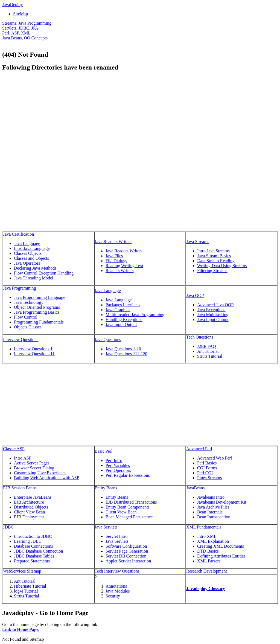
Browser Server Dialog (34, 468)
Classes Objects (28, 253)
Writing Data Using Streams (222, 266)
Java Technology (29, 302)
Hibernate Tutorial (30, 586)
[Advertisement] (48, 115)
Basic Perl (103, 451)
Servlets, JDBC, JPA (20, 28)
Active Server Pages (32, 463)
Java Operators (27, 263)
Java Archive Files (213, 507)
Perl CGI (205, 473)
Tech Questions (200, 337)
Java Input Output (121, 324)
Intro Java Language (32, 248)
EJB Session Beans (20, 488)
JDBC (8, 527)
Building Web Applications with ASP (46, 478)
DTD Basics (208, 551)
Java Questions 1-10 (123, 349)
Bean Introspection (214, 517)
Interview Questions (21, 340)
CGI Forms (207, 468)
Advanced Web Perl (215, 458)
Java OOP (195, 295)
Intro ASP (23, 458)
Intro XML (207, 536)
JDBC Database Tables (34, 556)
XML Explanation (213, 541)
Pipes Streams (209, 478)
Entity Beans (106, 488)
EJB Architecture (29, 502)
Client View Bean (29, 512)
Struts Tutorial (210, 356)
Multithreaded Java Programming (135, 315)
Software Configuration (126, 546)
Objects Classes (28, 327)
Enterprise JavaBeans (33, 497)
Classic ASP (14, 449)
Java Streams (198, 242)
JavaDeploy (13, 5)
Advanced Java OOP (215, 305)
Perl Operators (118, 470)
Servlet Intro (116, 536)
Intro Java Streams (213, 251)
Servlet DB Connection (126, 556)
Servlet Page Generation (127, 551)
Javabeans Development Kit (222, 502)
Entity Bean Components (128, 507)
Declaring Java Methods (35, 268)
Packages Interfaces (123, 305)
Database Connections (33, 546)
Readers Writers (120, 271)
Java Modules (118, 591)
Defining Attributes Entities (221, 556)
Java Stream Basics (214, 256)
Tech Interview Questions (117, 571)
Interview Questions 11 (34, 354)
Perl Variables (118, 465)
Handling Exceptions (124, 320)
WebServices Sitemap (22, 571)
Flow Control (26, 317)
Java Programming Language (40, 297)
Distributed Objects (31, 507)
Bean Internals (210, 512)
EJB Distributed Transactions (131, 502)
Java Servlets (106, 527)
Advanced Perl (199, 449)
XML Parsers (209, 561)
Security (113, 596)
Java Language (27, 243)
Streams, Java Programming (27, 23)
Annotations (116, 586)
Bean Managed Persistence (129, 517)
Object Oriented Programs (37, 307)
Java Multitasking (213, 315)
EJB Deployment (29, 517)
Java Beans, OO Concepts (25, 38)
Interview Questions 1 (33, 349)
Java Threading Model (34, 278)
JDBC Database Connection (39, 551)
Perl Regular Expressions (128, 475)
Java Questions (108, 340)
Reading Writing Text (124, 266)
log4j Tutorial (26, 591)
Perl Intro (114, 460)
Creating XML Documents (221, 546)
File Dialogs (116, 261)
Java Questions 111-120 (126, 354)
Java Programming (19, 288)
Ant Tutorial (208, 351)
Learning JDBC (28, 541)
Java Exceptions (211, 310)
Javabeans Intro (211, 497)
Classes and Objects (31, 258)
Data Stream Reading (216, 261)
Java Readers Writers (113, 242)
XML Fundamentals (204, 527)
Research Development (207, 571)
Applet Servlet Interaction (128, 561)
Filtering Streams (212, 271)
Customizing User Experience (40, 473)
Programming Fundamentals (39, 322)
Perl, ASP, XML (16, 33)
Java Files (114, 256)
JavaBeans (196, 488)
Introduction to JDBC (33, 536)
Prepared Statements (32, 561)
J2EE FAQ (207, 346)
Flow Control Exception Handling (44, 273)
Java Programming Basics (37, 312)
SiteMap (21, 14)
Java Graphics (118, 310)
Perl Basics (207, 463)
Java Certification (18, 234)
